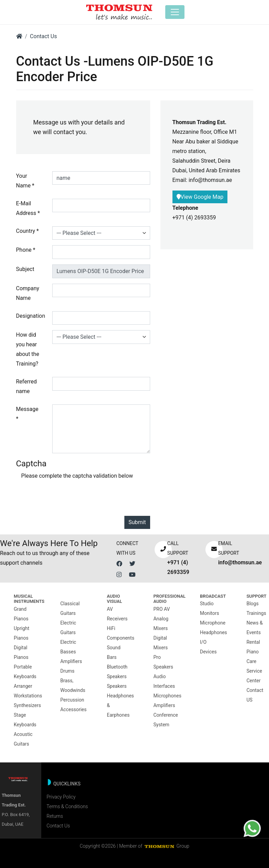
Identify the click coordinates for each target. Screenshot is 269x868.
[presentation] (74, 497)
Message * (27, 414)
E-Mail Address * (28, 208)
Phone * (26, 250)
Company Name (28, 293)
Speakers (117, 686)
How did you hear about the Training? (28, 349)
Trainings (256, 613)
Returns (55, 816)
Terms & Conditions (67, 806)
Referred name (26, 386)
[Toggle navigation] (175, 12)
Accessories (73, 709)
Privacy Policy (61, 797)
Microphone (213, 623)
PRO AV (161, 609)
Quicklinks (67, 784)
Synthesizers (27, 705)
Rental (253, 642)
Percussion (72, 700)
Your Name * (25, 181)
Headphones (214, 632)
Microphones (167, 696)
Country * (27, 231)
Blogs (252, 604)
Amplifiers (71, 661)
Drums (67, 671)
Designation (31, 316)
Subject (25, 269)
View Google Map (200, 197)
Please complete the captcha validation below (77, 476)
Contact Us (43, 36)
